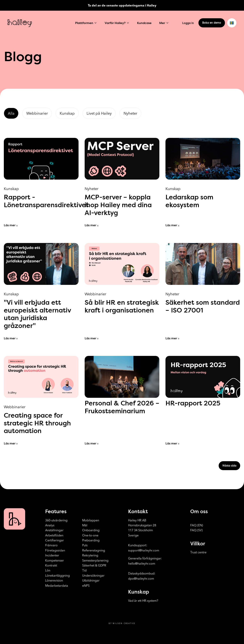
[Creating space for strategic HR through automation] (41, 401)
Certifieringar (55, 540)
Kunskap (67, 113)
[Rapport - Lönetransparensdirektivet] (41, 183)
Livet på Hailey (99, 113)
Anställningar (54, 530)
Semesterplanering (95, 560)
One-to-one (90, 535)
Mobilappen (91, 520)
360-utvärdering (56, 520)
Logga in (188, 23)
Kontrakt (51, 565)
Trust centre (198, 552)
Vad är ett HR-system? (143, 601)
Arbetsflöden (54, 535)
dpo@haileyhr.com (141, 578)
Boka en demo (212, 23)
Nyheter (130, 113)
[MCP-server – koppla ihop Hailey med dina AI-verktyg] (122, 183)
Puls (85, 545)
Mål (85, 525)
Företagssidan (55, 550)
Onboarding (91, 530)
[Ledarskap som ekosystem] (203, 183)
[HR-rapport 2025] (203, 401)
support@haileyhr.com (144, 550)
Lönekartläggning (57, 575)
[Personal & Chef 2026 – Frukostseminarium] (122, 401)
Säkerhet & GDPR (94, 565)
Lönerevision (54, 580)
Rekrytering (90, 555)
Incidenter (52, 555)
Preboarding (91, 540)
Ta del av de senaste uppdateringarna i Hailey (122, 5)
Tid (84, 570)
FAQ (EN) (197, 525)
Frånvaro (51, 545)
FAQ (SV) (196, 530)
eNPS (86, 586)
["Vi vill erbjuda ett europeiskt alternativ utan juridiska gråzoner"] (41, 292)
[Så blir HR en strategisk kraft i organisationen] (122, 292)
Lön (48, 570)
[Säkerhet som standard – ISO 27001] (203, 292)
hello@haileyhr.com (142, 563)
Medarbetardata (57, 586)
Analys (50, 525)
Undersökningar (93, 575)
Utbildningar (91, 580)
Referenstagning (94, 550)
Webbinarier (37, 113)
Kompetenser (55, 560)
